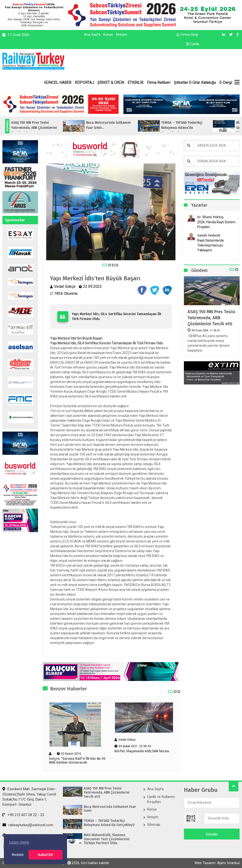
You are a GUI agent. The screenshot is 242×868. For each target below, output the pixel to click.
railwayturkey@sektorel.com (28, 825)
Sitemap (154, 825)
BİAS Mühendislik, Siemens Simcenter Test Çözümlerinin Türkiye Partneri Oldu (107, 839)
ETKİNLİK (136, 83)
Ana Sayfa (92, 35)
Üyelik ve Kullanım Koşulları (161, 799)
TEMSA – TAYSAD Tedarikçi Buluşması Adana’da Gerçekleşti (109, 823)
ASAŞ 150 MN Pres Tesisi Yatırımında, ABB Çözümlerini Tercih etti (211, 318)
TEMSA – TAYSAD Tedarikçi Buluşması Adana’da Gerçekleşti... (191, 128)
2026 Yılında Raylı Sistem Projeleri (216, 224)
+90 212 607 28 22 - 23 (23, 815)
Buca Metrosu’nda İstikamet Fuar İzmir (110, 809)
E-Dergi (226, 83)
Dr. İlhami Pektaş (210, 217)
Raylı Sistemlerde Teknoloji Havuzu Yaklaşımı (211, 245)
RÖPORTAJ (84, 83)
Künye (108, 35)
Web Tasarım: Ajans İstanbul (217, 863)
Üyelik (193, 44)
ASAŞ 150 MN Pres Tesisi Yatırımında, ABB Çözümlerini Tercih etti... (43, 128)
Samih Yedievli (209, 235)
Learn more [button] (19, 842)
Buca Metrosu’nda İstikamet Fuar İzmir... (117, 125)
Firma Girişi (187, 35)
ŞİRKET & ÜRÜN (111, 83)
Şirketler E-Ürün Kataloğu (195, 83)
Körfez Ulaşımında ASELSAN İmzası (142, 751)
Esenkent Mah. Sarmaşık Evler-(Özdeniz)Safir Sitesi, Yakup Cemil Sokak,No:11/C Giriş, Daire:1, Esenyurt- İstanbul (29, 797)
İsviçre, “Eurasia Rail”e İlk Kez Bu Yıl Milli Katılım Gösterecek (77, 761)
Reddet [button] (18, 855)
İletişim (122, 35)
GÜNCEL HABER (58, 83)
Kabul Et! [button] (46, 855)
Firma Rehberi (159, 83)
